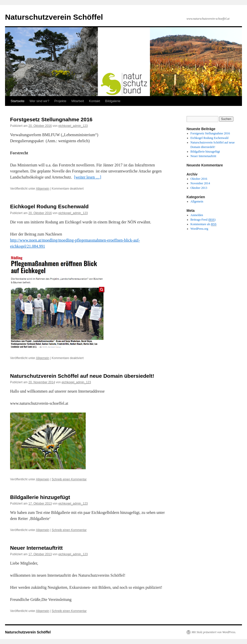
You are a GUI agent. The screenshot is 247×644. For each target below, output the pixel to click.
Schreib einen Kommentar (69, 479)
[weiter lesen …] (88, 177)
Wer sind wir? (39, 101)
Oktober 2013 (199, 188)
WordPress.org (199, 229)
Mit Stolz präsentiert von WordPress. (214, 632)
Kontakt (95, 101)
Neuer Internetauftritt (36, 548)
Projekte (60, 101)
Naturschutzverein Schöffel (54, 17)
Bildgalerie (113, 101)
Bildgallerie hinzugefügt (40, 497)
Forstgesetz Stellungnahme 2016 (51, 119)
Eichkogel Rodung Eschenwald (49, 206)
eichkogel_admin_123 (73, 126)
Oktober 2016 (199, 179)
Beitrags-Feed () (203, 220)
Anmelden (197, 215)
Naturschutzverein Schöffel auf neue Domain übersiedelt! (82, 376)
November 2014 (200, 183)
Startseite (18, 101)
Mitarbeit (78, 101)
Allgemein (43, 189)
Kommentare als (204, 224)
